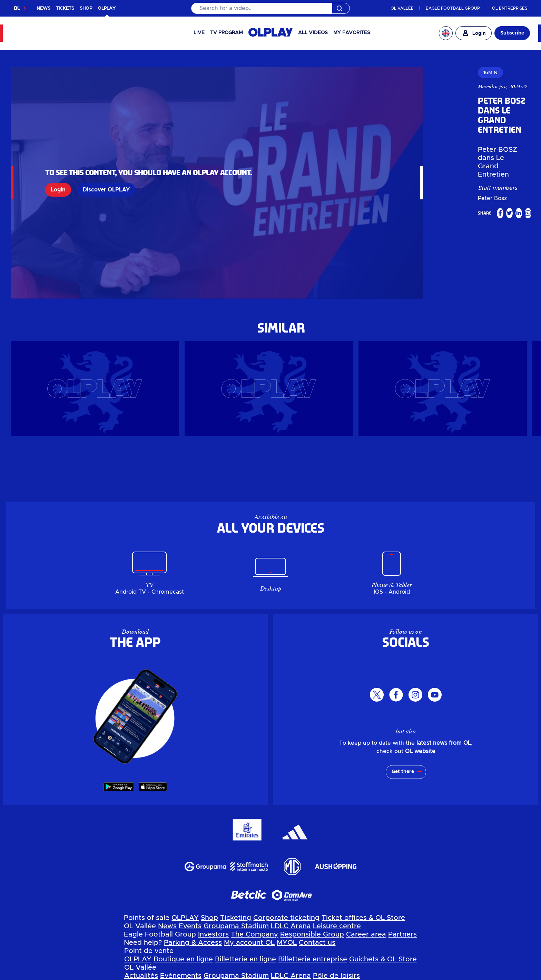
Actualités (141, 910)
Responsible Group (312, 869)
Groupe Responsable (247, 927)
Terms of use (254, 976)
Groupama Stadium (236, 860)
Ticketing (236, 852)
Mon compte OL (211, 943)
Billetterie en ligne (245, 893)
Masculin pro (339, 87)
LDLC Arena (291, 860)
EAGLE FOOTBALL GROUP (453, 8)
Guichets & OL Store (383, 893)
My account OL (249, 877)
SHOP (86, 8)
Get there (403, 706)
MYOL (287, 877)
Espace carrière (310, 927)
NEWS (43, 8)
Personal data (116, 976)
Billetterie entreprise (313, 893)
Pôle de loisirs (336, 910)
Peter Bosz (378, 134)
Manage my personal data (186, 976)
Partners (402, 869)
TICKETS (65, 8)
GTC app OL (298, 976)
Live (199, 33)
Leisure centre (337, 860)
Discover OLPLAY (106, 157)
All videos (313, 33)
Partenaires (358, 927)
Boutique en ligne (183, 893)
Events (190, 860)
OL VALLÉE (402, 8)
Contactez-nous (289, 943)
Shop (209, 852)
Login (58, 157)
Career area (366, 869)
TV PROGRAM (227, 33)
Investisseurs (146, 927)
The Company (254, 869)
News (167, 860)
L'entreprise (189, 927)
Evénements (181, 910)
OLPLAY (185, 852)
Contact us (317, 877)
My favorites (352, 33)
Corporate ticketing (286, 852)
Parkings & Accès (153, 943)
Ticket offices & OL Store (363, 852)
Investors (213, 869)
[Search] (270, 8)
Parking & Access (193, 877)
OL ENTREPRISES (510, 8)
